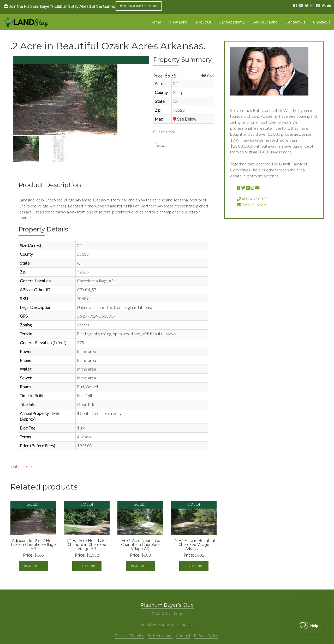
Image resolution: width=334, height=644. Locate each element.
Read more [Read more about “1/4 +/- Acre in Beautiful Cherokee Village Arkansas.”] (194, 566)
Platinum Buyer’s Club (167, 605)
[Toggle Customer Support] (310, 626)
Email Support (252, 205)
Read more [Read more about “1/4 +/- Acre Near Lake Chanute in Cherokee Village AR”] (87, 566)
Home (156, 22)
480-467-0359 (252, 199)
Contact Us (295, 22)
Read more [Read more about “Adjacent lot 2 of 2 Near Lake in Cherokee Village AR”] (33, 566)
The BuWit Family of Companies (167, 624)
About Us (204, 22)
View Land (178, 22)
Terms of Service (129, 636)
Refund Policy (206, 636)
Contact (183, 636)
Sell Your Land (265, 22)
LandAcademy (232, 22)
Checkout (322, 22)
